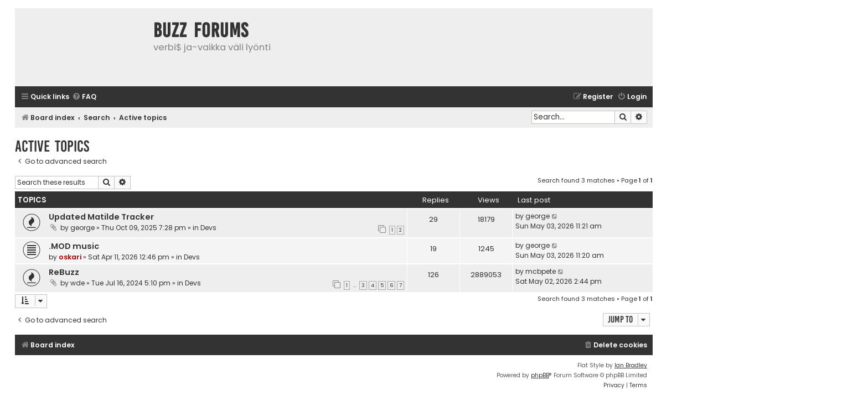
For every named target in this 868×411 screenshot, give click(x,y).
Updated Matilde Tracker (101, 217)
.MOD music (74, 246)
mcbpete (541, 271)
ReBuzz (64, 272)
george (82, 228)
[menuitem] (84, 97)
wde (77, 283)
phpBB (540, 375)
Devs (208, 228)
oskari (70, 257)
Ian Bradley (631, 365)
